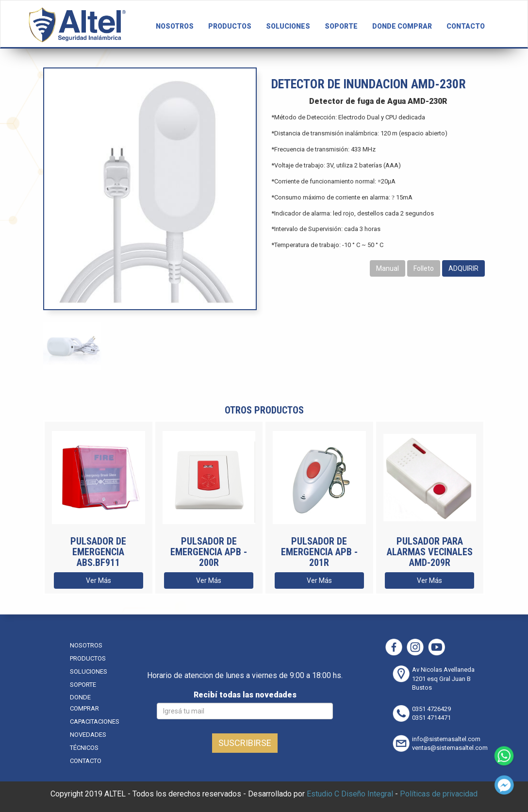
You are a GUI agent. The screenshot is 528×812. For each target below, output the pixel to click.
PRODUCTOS (230, 26)
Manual (388, 268)
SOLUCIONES (288, 26)
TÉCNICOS (84, 748)
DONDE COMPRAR (402, 26)
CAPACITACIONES (95, 721)
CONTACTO (466, 26)
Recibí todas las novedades (245, 695)
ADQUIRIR (463, 268)
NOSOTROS (175, 26)
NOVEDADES (88, 735)
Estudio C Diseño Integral (350, 794)
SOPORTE (341, 26)
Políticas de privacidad (439, 794)
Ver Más (99, 580)
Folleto (424, 268)
